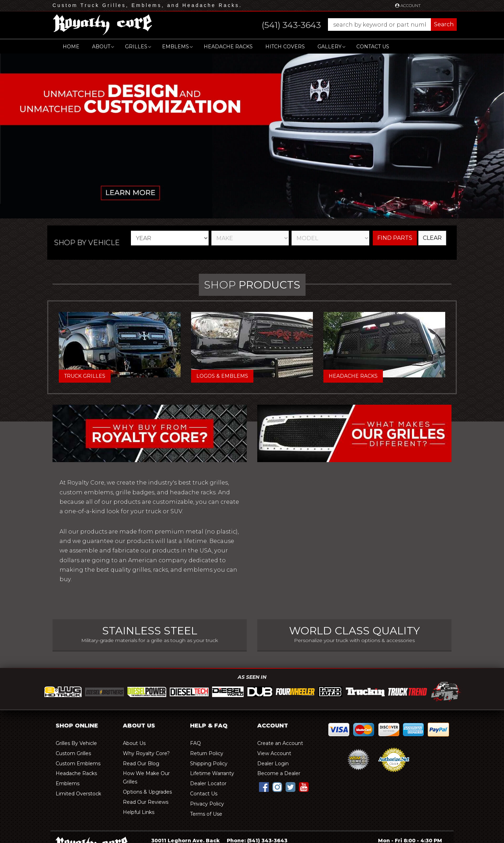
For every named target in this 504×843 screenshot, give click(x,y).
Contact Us (373, 47)
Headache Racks (353, 376)
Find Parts (395, 238)
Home (71, 47)
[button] (352, 25)
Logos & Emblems (222, 376)
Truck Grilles (85, 376)
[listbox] (170, 238)
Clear (432, 238)
